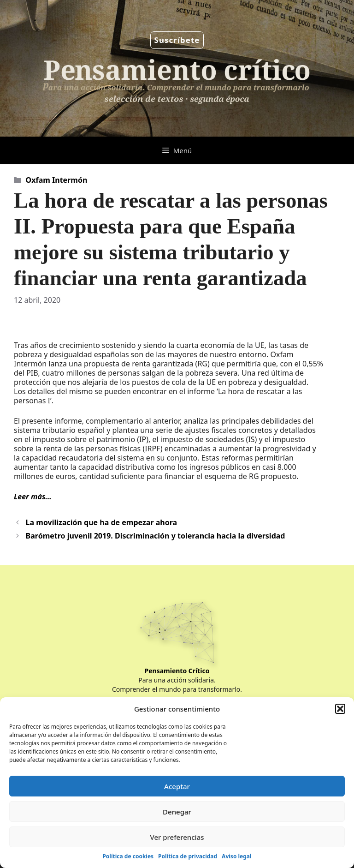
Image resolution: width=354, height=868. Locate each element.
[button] (340, 709)
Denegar (177, 812)
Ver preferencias (177, 837)
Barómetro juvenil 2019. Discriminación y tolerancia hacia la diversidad (156, 536)
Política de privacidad (188, 856)
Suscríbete (177, 40)
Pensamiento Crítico (177, 671)
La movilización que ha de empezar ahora (102, 522)
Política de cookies (128, 856)
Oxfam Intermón (57, 180)
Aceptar (177, 786)
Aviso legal (236, 856)
